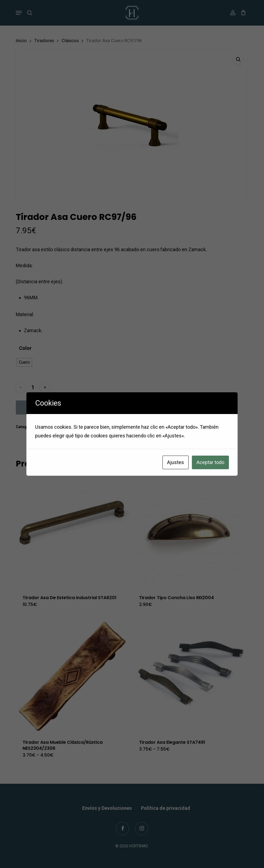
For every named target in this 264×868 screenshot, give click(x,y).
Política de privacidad (166, 808)
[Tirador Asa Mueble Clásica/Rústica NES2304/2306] (73, 676)
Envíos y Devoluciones (107, 808)
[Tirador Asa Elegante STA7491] (189, 676)
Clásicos (70, 41)
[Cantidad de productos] (33, 388)
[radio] (24, 362)
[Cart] (242, 13)
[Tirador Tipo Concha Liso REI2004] (189, 531)
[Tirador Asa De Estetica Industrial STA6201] (73, 531)
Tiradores (44, 41)
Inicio (21, 41)
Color (25, 348)
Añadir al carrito (47, 407)
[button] (19, 13)
